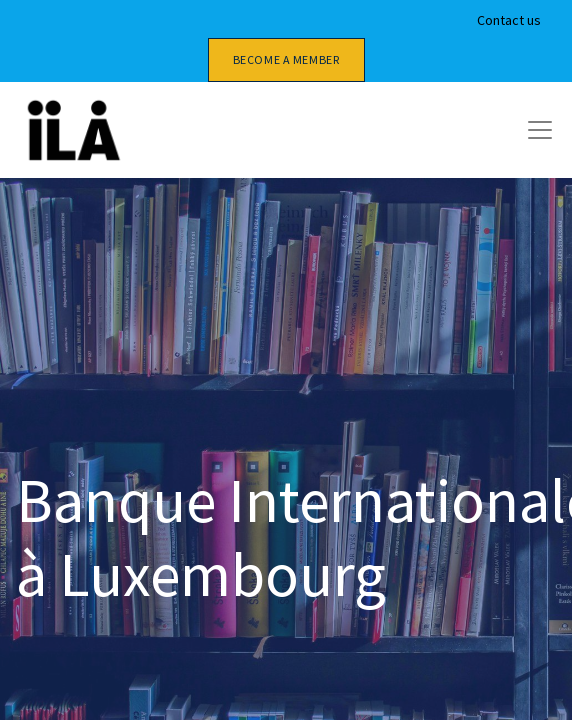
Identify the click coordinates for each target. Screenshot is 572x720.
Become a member (286, 59)
